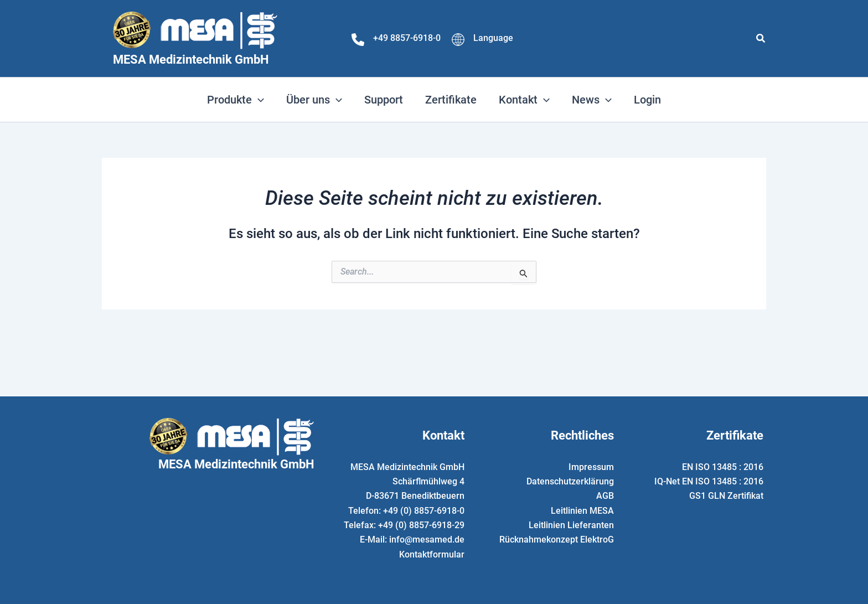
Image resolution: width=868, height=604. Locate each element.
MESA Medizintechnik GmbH (191, 60)
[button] (761, 38)
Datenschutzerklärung (570, 481)
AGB (605, 496)
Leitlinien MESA (582, 510)
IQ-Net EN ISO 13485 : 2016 (709, 481)
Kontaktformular (432, 554)
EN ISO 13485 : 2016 (723, 466)
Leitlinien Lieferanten (571, 525)
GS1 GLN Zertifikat (726, 496)
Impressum (591, 466)
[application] (258, 100)
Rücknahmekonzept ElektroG (557, 540)
